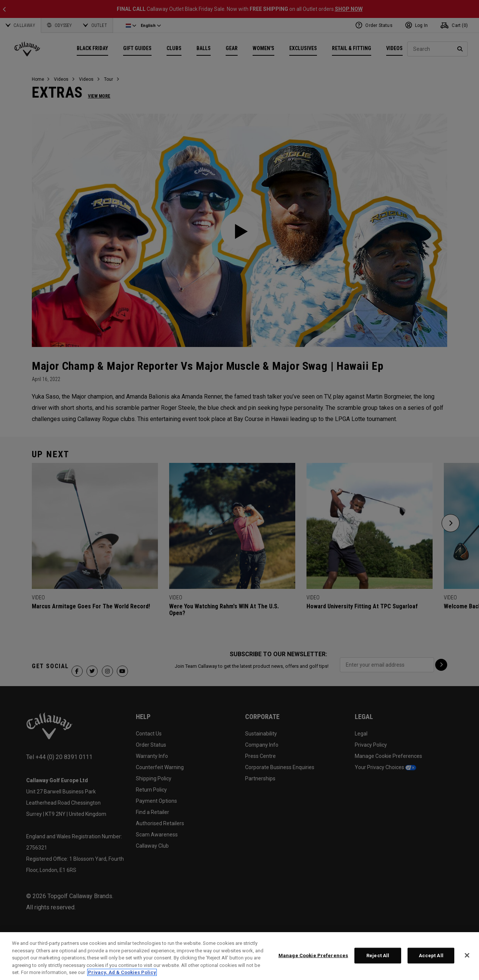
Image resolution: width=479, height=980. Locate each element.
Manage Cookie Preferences (313, 956)
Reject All (378, 956)
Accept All (431, 956)
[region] (239, 956)
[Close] (467, 955)
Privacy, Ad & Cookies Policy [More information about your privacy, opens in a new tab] (122, 972)
